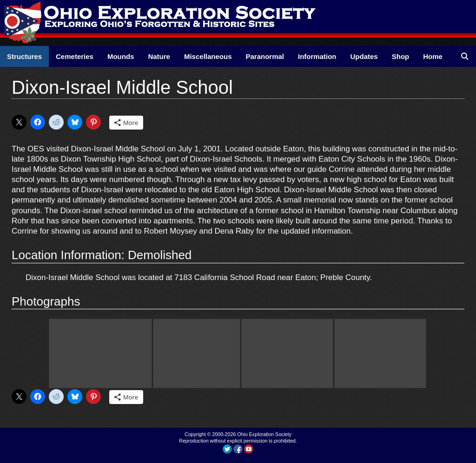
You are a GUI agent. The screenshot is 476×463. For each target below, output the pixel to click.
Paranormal (265, 56)
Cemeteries (75, 56)
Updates (364, 56)
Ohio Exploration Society (264, 434)
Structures (24, 56)
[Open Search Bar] (465, 56)
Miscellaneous (208, 56)
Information (317, 56)
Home (433, 56)
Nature (159, 56)
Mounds (121, 56)
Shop (401, 56)
